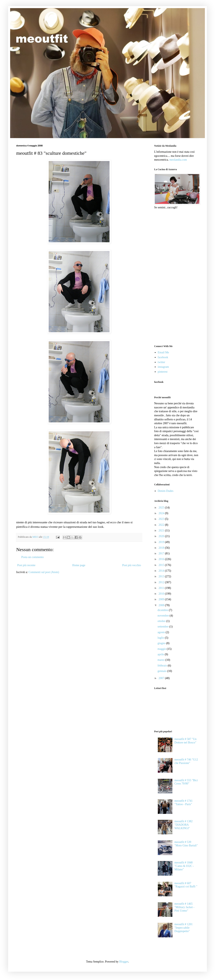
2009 (162, 599)
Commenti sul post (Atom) (44, 572)
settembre (163, 627)
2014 (162, 571)
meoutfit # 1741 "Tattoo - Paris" (183, 803)
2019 (162, 542)
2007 (162, 678)
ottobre (162, 621)
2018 (162, 548)
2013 (162, 576)
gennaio (162, 671)
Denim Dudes (166, 491)
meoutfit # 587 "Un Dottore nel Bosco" (185, 741)
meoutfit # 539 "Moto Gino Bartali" (186, 844)
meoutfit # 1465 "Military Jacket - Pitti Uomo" (184, 907)
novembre (164, 616)
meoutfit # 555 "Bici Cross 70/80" (186, 782)
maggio (162, 649)
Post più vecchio (132, 565)
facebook (163, 357)
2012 (162, 582)
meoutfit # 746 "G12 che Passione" (186, 761)
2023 (162, 519)
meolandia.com (178, 160)
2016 (162, 559)
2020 (162, 536)
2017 (162, 553)
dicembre (163, 610)
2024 (162, 513)
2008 (162, 605)
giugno (162, 643)
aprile (161, 654)
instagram (163, 367)
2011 (162, 588)
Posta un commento (32, 557)
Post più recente (26, 565)
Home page (79, 565)
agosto (162, 632)
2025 (162, 508)
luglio (161, 638)
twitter (162, 362)
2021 (162, 531)
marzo (161, 660)
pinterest (163, 372)
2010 (162, 594)
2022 (162, 525)
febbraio (163, 666)
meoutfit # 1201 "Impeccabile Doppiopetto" (183, 928)
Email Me (163, 352)
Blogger (124, 962)
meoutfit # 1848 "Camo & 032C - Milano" (184, 866)
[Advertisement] (173, 277)
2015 (162, 565)
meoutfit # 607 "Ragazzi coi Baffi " (186, 885)
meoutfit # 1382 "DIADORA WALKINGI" (183, 825)
